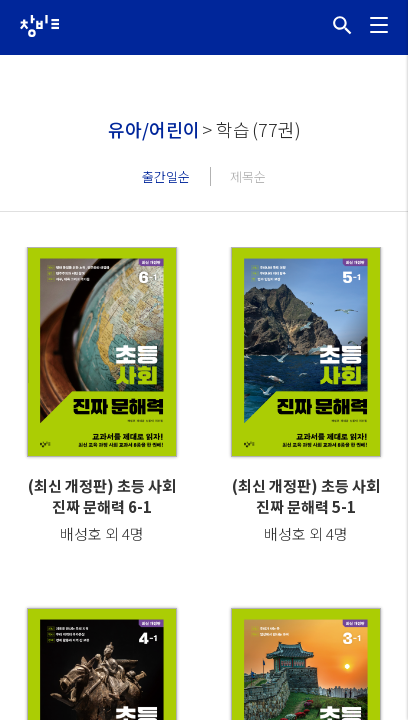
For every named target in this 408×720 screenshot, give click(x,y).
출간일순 (166, 176)
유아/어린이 (154, 129)
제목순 (248, 176)
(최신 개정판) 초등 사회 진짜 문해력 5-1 (306, 496)
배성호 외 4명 (102, 533)
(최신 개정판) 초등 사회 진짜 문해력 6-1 (102, 496)
